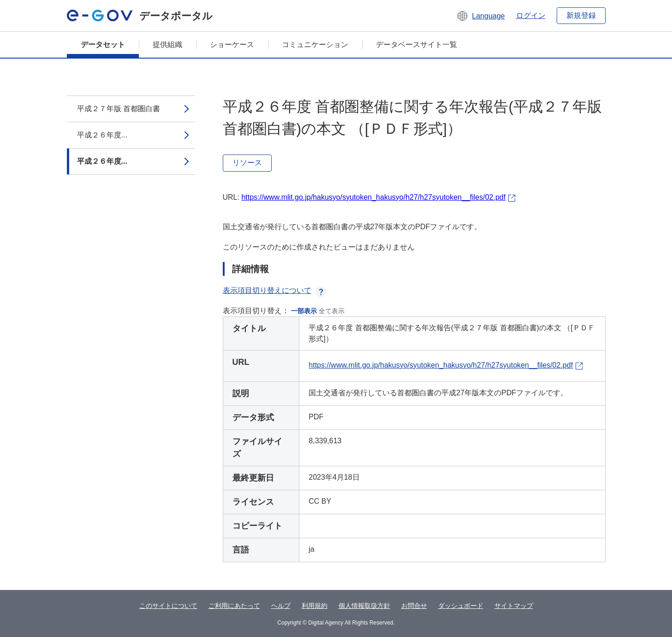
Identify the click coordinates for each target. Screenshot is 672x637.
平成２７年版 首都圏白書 (119, 109)
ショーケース (232, 45)
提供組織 (167, 45)
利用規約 (315, 606)
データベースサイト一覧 (416, 45)
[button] (480, 16)
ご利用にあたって (234, 606)
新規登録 (581, 15)
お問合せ (414, 606)
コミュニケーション (315, 45)
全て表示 (332, 311)
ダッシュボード (461, 606)
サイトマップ (514, 606)
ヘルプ (281, 606)
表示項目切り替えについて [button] (274, 290)
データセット (103, 45)
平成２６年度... (102, 135)
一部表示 (304, 311)
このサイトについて (168, 606)
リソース (247, 163)
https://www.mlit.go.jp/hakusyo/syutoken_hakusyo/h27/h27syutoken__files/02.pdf (373, 197)
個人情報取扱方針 (364, 606)
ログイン (531, 15)
